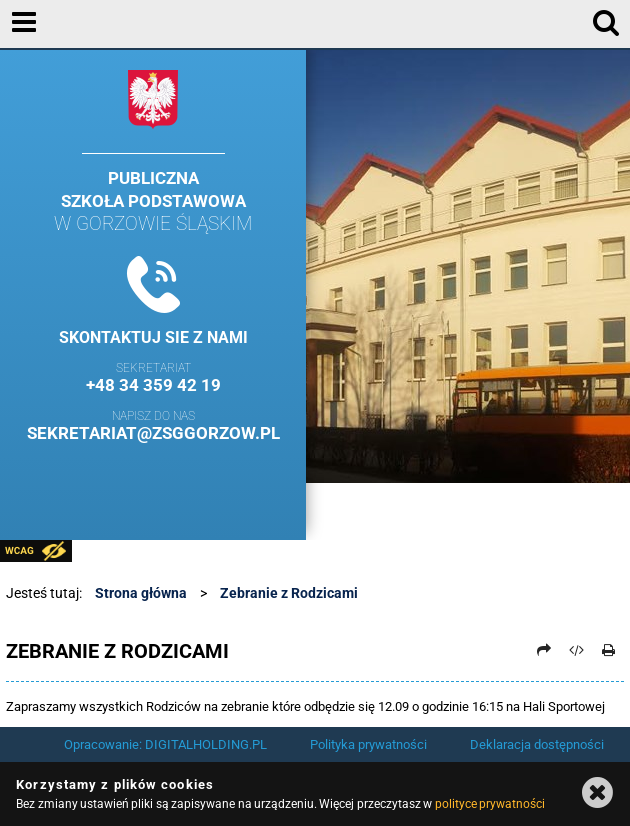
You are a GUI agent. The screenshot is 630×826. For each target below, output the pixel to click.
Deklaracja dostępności (537, 744)
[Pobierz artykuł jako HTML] (577, 650)
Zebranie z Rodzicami (289, 593)
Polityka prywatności (368, 744)
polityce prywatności (490, 804)
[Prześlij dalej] (544, 650)
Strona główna (141, 593)
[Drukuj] (609, 650)
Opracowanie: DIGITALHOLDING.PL (165, 744)
